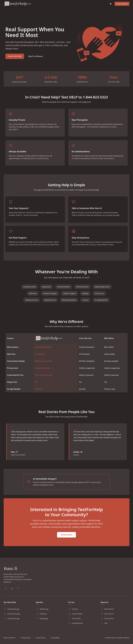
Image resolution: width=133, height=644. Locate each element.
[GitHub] (18, 593)
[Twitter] (6, 593)
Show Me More (122, 4)
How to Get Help (15, 56)
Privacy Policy (26, 642)
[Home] (19, 4)
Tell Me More (66, 543)
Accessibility (55, 642)
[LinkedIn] (12, 593)
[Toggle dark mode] (111, 4)
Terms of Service (9, 642)
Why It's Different (36, 56)
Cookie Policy (41, 642)
